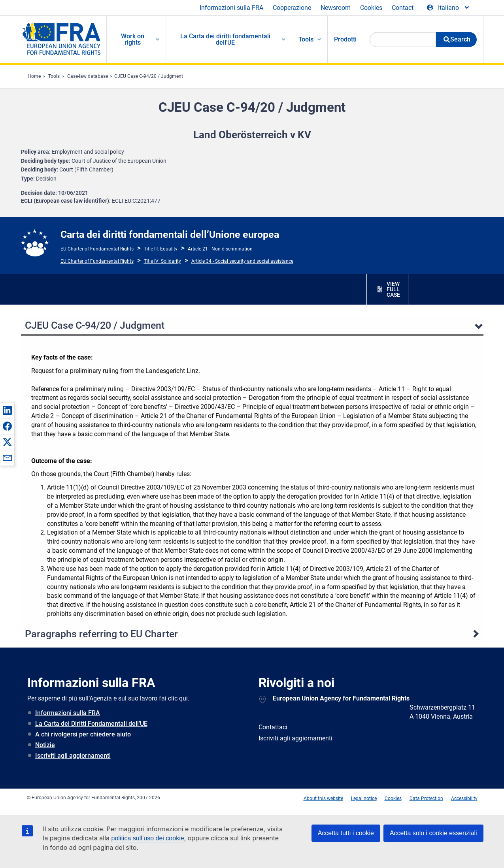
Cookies (371, 8)
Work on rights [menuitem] (133, 39)
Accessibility (464, 798)
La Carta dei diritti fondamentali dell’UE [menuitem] (225, 39)
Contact (403, 8)
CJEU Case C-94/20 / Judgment (149, 76)
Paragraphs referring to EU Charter (101, 634)
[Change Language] (448, 8)
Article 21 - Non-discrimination (220, 249)
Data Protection (426, 798)
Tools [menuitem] (306, 39)
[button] (7, 410)
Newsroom (336, 8)
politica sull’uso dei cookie (148, 838)
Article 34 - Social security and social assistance (242, 261)
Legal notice (364, 798)
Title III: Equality (161, 249)
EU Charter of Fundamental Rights (97, 249)
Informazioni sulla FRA (231, 8)
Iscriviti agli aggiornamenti (73, 756)
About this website (323, 798)
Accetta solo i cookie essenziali (433, 833)
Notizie (45, 745)
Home (34, 76)
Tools (54, 76)
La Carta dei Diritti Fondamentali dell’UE (91, 724)
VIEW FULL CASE (393, 289)
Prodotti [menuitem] (345, 39)
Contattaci (273, 727)
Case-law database (88, 76)
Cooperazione (292, 8)
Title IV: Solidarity (162, 261)
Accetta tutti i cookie (346, 833)
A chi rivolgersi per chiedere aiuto (83, 734)
